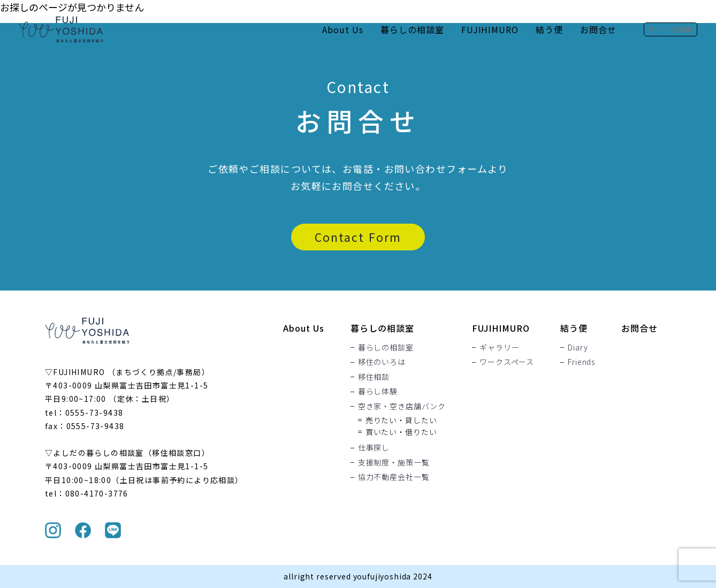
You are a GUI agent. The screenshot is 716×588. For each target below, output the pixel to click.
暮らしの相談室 (412, 29)
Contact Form (358, 237)
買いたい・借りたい (401, 432)
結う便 (549, 29)
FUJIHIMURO (490, 29)
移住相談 (374, 377)
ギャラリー (499, 347)
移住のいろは (382, 362)
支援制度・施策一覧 (394, 462)
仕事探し (374, 448)
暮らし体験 (378, 392)
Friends (581, 362)
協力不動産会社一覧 (394, 477)
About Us (343, 29)
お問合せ (598, 29)
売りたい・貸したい (401, 420)
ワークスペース (507, 362)
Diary (578, 347)
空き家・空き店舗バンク (402, 406)
